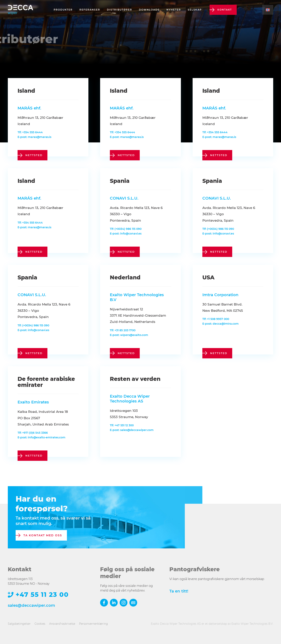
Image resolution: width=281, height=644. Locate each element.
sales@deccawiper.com (31, 605)
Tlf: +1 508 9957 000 (216, 319)
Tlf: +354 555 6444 (30, 132)
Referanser (90, 10)
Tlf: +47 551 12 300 (122, 425)
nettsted (34, 155)
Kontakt (225, 10)
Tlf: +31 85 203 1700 (123, 330)
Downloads (149, 10)
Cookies (40, 624)
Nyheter (174, 10)
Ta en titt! (179, 591)
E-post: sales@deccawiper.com (132, 430)
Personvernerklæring (93, 624)
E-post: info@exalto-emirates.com (41, 437)
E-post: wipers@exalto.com (129, 335)
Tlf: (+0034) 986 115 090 (126, 229)
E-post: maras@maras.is (34, 137)
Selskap (195, 10)
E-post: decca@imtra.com (221, 324)
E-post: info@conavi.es (126, 234)
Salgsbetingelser (19, 624)
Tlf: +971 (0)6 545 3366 (33, 433)
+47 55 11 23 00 (42, 595)
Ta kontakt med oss (43, 535)
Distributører (120, 10)
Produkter (63, 10)
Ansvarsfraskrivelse (62, 624)
